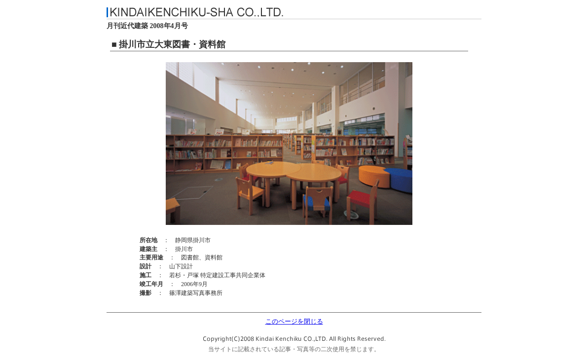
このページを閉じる (294, 322)
